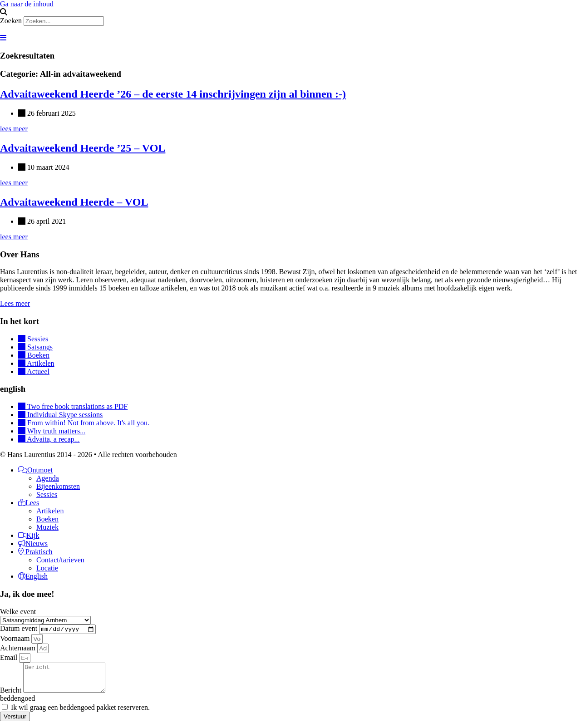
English (33, 576)
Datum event (20, 630)
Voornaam (16, 640)
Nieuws (33, 544)
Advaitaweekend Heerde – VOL (74, 202)
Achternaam (19, 649)
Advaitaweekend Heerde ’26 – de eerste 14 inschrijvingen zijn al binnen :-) (173, 94)
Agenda (48, 478)
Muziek (47, 527)
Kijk (29, 535)
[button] (290, 12)
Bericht (12, 697)
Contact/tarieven (60, 560)
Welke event (18, 612)
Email (10, 659)
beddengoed (17, 705)
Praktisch (35, 552)
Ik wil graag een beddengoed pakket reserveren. (80, 714)
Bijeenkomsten (58, 486)
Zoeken (11, 21)
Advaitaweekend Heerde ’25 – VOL (83, 148)
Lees (29, 503)
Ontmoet (35, 470)
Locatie (47, 568)
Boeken (47, 519)
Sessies (47, 494)
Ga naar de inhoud (27, 4)
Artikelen (50, 511)
